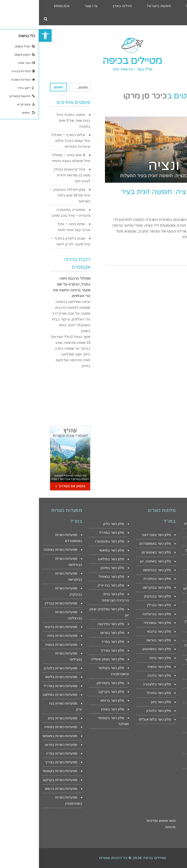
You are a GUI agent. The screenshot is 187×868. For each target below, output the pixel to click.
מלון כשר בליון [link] (75, 524)
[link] (6, 35)
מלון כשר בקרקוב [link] (72, 692)
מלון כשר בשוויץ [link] (74, 709)
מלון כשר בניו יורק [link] (72, 585)
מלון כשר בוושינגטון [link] (118, 649)
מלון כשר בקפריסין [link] (71, 683)
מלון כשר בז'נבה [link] (120, 675)
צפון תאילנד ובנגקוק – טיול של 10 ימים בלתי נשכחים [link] (31, 195)
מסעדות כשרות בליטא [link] (22, 677)
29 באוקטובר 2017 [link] (171, 210)
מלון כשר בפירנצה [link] (72, 624)
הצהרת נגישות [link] (173, 821)
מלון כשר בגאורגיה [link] (118, 623)
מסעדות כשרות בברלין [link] (22, 603)
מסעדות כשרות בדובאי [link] (22, 627)
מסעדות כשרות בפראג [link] (22, 745)
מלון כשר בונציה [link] (120, 667)
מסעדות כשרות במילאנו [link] (21, 695)
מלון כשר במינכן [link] (73, 568)
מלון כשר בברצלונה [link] (118, 614)
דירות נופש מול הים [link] (165, 636)
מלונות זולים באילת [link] (165, 533)
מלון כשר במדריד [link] (73, 533)
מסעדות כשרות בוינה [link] (23, 636)
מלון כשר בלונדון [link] (120, 711)
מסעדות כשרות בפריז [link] (23, 753)
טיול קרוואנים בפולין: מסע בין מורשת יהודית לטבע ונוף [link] (33, 175)
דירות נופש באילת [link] (166, 541)
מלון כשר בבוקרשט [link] (118, 587)
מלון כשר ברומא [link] (73, 700)
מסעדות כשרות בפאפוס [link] (21, 736)
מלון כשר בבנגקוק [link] (118, 596)
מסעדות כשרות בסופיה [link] (22, 727)
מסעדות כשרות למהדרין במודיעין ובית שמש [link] (167, 743)
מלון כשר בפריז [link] (74, 642)
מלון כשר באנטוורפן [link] (117, 552)
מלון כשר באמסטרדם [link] (116, 543)
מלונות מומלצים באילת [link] (162, 524)
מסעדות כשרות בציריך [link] (22, 762)
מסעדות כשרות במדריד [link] (21, 686)
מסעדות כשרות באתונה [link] (21, 550)
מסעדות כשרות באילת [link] (163, 550)
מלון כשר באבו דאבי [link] (117, 535)
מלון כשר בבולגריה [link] (118, 579)
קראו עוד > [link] (171, 252)
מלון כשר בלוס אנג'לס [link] (116, 719)
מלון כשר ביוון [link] (122, 702)
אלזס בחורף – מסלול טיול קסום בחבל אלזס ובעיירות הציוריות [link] (32, 140)
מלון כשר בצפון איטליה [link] (69, 659)
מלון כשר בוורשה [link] (120, 640)
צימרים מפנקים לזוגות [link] (163, 660)
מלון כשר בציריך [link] (73, 650)
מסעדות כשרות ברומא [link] (22, 789)
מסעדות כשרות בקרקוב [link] (21, 780)
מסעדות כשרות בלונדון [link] (22, 668)
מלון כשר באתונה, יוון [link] (117, 561)
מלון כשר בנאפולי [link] (72, 576)
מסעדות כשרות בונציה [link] (22, 645)
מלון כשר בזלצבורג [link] (118, 684)
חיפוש (20, 87)
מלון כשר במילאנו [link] (72, 559)
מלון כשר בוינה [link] (121, 658)
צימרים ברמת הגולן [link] (165, 684)
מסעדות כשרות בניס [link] (24, 718)
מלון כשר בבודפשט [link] (118, 570)
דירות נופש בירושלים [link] (164, 598)
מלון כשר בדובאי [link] (120, 631)
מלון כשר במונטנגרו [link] (71, 541)
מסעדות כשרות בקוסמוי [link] (21, 771)
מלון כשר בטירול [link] (120, 693)
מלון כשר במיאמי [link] (73, 550)
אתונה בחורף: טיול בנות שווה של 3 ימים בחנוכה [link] (34, 120)
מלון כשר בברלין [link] (120, 605)
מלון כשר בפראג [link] (73, 633)
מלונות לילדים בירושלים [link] (162, 589)
